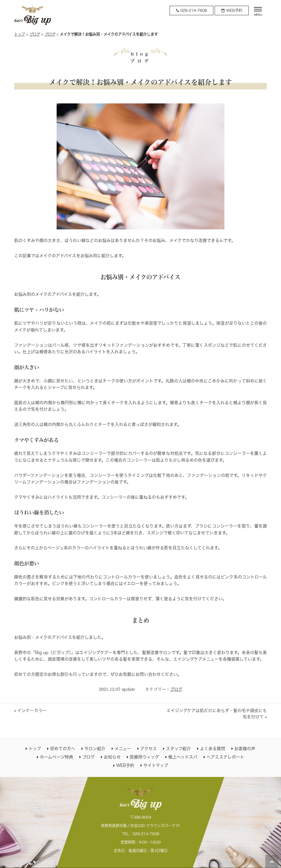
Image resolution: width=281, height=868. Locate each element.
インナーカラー (32, 711)
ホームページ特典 (56, 757)
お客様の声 (245, 749)
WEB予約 (125, 765)
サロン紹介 (95, 749)
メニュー (123, 749)
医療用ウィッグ (144, 757)
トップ (20, 34)
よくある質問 (213, 749)
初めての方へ (63, 749)
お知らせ (112, 757)
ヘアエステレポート (225, 757)
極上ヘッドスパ (183, 757)
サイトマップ (156, 765)
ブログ (35, 34)
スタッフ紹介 (178, 749)
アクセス (148, 749)
